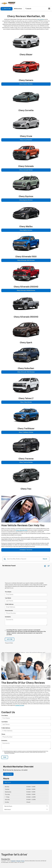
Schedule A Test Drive (26, 550)
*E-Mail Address (9, 604)
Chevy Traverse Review (26, 462)
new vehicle (41, 19)
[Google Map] (26, 832)
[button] (6, 9)
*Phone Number (9, 611)
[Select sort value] (48, 566)
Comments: (8, 617)
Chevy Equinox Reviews (26, 200)
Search (45, 559)
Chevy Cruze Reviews (26, 140)
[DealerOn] (6, 859)
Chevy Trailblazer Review (26, 432)
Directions (18, 9)
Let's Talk (10, 639)
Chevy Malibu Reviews (26, 230)
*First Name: (5, 716)
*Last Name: (4, 722)
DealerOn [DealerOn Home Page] (13, 861)
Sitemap (18, 861)
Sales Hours (26, 782)
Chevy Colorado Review (26, 170)
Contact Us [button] (8, 774)
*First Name (8, 592)
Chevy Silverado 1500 (22, 530)
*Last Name (8, 598)
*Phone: (3, 734)
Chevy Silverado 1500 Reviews (26, 260)
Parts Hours (26, 810)
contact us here (20, 705)
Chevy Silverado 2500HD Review (26, 290)
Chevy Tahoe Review (26, 402)
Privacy (23, 861)
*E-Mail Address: (6, 728)
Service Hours (26, 806)
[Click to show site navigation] (49, 9)
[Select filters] (45, 566)
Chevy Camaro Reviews (26, 84)
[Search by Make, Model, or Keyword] (24, 559)
